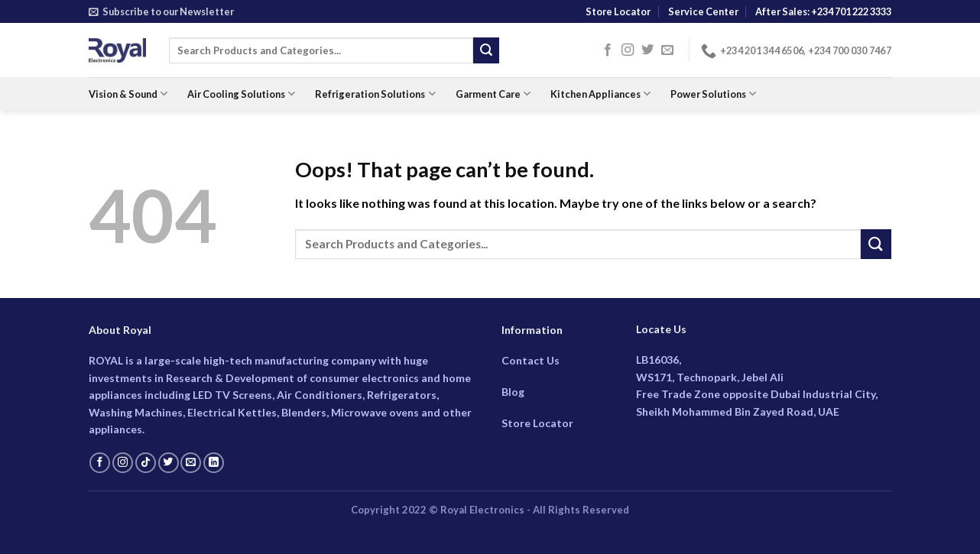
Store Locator (618, 11)
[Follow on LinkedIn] (214, 463)
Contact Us (531, 360)
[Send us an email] (667, 50)
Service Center (703, 11)
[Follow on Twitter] (647, 50)
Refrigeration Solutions (375, 94)
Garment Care (493, 94)
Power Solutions (713, 94)
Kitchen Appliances (600, 94)
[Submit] (486, 50)
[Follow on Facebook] (608, 50)
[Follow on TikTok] (146, 463)
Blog (513, 392)
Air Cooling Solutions (241, 94)
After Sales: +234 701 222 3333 (823, 11)
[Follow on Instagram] (628, 50)
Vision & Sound (128, 94)
